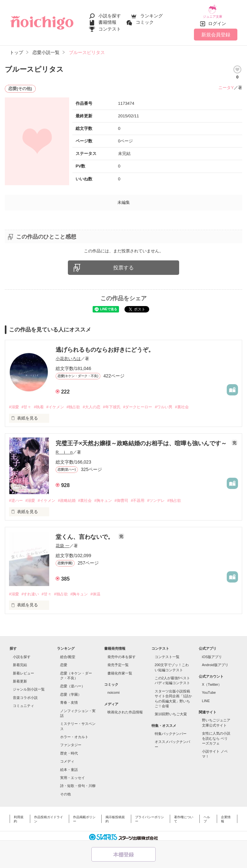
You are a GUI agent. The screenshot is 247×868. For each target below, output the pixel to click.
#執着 (42, 403)
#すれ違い (32, 590)
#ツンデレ (172, 497)
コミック (145, 20)
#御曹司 (133, 497)
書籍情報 (107, 20)
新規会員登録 (216, 30)
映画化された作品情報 (125, 709)
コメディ (67, 758)
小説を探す (110, 14)
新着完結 (20, 662)
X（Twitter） (212, 681)
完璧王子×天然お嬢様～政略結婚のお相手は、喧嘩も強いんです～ (142, 439)
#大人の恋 (101, 403)
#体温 (105, 590)
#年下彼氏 (123, 403)
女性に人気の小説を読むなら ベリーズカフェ (216, 735)
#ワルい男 (180, 403)
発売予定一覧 (118, 662)
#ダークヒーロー (151, 403)
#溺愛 (14, 403)
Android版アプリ (215, 662)
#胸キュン (113, 497)
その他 (65, 791)
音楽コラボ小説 (25, 694)
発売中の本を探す (122, 654)
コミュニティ (23, 702)
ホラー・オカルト (74, 734)
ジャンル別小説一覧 (29, 686)
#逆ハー (16, 497)
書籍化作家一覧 (120, 670)
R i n (64, 448)
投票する (123, 263)
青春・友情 (69, 699)
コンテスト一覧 (167, 654)
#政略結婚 (73, 497)
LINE (206, 697)
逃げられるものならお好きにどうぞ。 (105, 345)
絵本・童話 (69, 766)
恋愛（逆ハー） (73, 683)
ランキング (151, 14)
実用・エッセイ (73, 774)
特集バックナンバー (171, 730)
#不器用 (151, 497)
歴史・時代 (69, 750)
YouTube (209, 689)
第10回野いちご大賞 (171, 711)
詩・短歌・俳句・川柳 (78, 782)
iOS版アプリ (212, 654)
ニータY (226, 83)
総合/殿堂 (68, 654)
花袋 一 (63, 542)
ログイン (217, 19)
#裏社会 (200, 403)
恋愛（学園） (71, 691)
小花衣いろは (68, 354)
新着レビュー (23, 670)
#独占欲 (80, 403)
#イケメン (60, 403)
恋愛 (64, 662)
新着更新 (20, 678)
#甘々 (28, 403)
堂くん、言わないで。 (85, 533)
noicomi (114, 689)
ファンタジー (71, 742)
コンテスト (110, 26)
